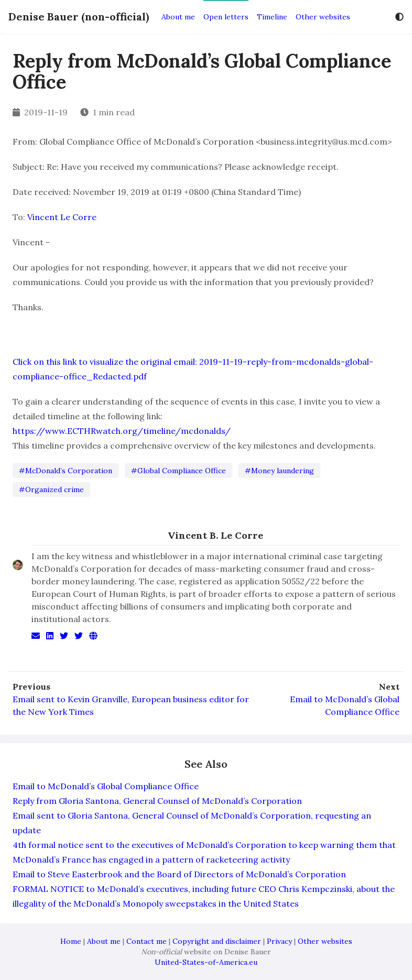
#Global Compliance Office (178, 471)
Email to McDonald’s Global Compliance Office (345, 705)
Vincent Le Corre (62, 217)
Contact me (147, 941)
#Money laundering (279, 471)
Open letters (226, 17)
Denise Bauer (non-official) (79, 17)
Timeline (272, 17)
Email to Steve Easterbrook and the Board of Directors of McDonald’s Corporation (179, 874)
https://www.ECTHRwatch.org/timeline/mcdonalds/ (122, 431)
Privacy (279, 941)
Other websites (323, 17)
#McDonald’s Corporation (66, 471)
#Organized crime (51, 489)
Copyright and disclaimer (217, 941)
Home (71, 941)
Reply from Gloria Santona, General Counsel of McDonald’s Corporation (157, 801)
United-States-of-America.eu (206, 962)
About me (178, 17)
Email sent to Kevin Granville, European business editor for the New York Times (131, 705)
